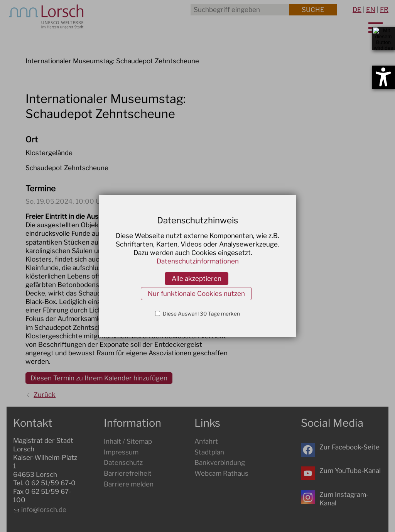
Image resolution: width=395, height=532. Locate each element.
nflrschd (44, 510)
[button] (308, 450)
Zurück (45, 395)
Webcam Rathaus (221, 473)
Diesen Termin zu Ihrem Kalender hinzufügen (99, 378)
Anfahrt (206, 441)
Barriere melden (129, 484)
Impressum (121, 452)
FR (384, 10)
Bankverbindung (220, 463)
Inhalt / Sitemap (128, 441)
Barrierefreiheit (128, 473)
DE (357, 10)
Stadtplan (209, 452)
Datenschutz (123, 463)
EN (371, 10)
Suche (313, 10)
